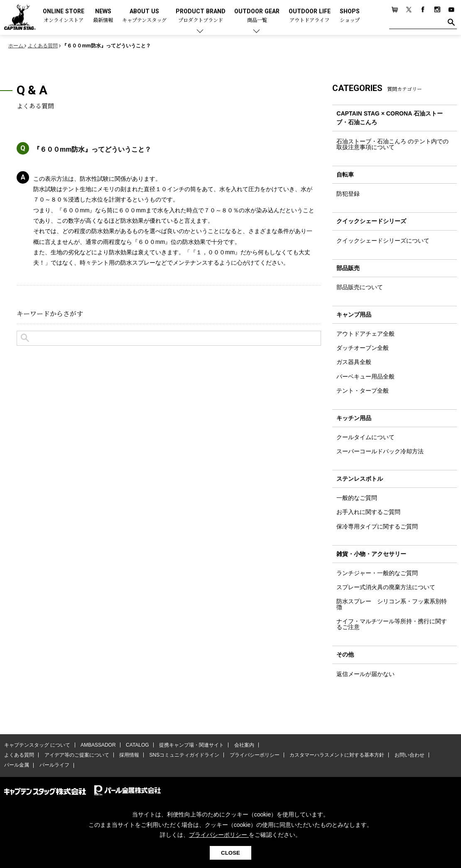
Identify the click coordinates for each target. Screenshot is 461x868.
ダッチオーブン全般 (363, 348)
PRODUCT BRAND (201, 16)
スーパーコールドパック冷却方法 (380, 451)
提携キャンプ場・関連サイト (191, 745)
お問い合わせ (409, 755)
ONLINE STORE (64, 16)
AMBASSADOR (98, 745)
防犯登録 (348, 194)
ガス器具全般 (354, 362)
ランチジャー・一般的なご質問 (377, 573)
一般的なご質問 (357, 498)
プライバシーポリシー (254, 755)
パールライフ (54, 765)
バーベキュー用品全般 (365, 376)
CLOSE (230, 853)
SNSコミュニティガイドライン (184, 755)
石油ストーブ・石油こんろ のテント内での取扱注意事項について (392, 144)
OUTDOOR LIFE (310, 16)
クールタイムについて (365, 437)
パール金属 (17, 765)
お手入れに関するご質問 (368, 512)
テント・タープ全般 (363, 391)
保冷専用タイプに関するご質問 (377, 526)
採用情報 (129, 755)
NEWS (103, 16)
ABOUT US (144, 16)
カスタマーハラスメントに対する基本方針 (336, 755)
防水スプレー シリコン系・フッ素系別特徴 (392, 604)
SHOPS (350, 16)
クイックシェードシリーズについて (383, 241)
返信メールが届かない (365, 674)
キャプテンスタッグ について (37, 745)
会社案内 (244, 745)
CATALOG (137, 745)
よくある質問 (19, 755)
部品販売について (360, 287)
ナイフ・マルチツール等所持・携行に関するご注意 (392, 624)
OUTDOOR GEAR (257, 16)
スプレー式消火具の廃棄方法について (386, 587)
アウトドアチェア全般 (365, 334)
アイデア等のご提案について (76, 755)
